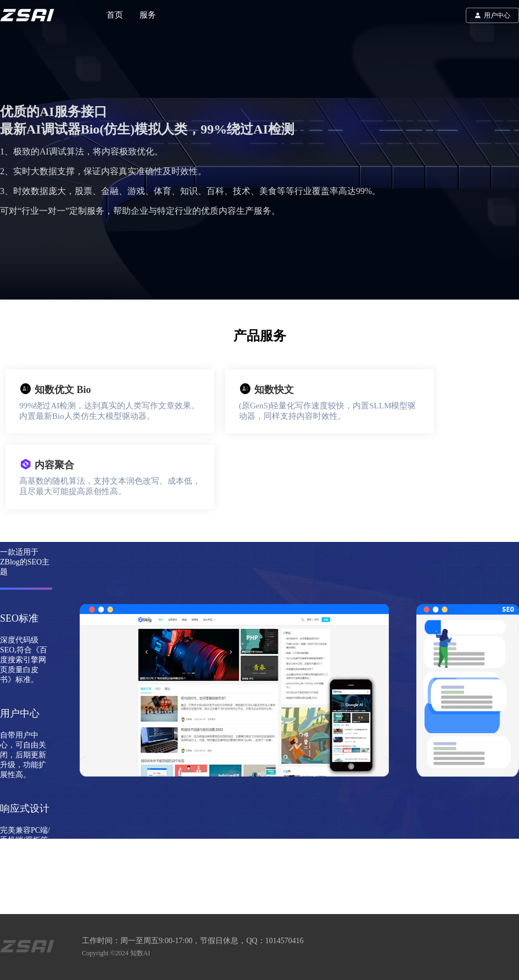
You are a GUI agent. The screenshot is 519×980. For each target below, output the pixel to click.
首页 (115, 15)
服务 (148, 15)
